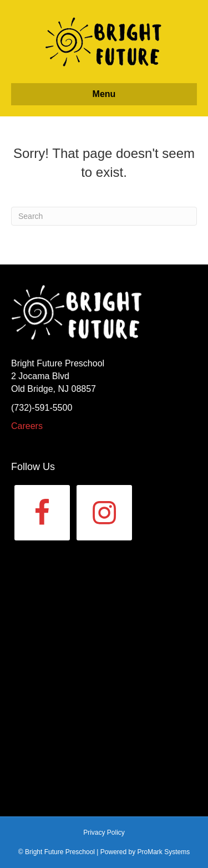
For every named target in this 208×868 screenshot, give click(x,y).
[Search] (104, 216)
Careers (27, 426)
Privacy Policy (104, 833)
